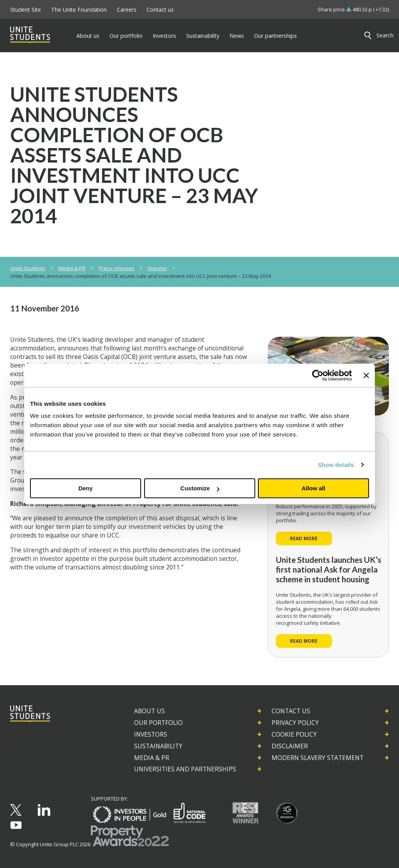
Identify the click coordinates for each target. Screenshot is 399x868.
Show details (336, 465)
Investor (157, 268)
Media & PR (72, 268)
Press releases (117, 268)
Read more (304, 538)
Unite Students (28, 268)
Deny (86, 488)
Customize (200, 488)
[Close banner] (366, 375)
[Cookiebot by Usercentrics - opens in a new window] (318, 375)
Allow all (313, 488)
